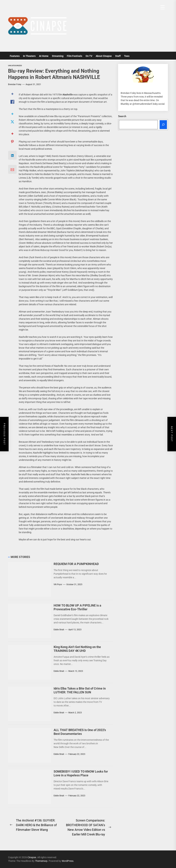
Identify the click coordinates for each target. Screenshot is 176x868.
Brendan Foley (15, 84)
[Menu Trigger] (163, 7)
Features (15, 56)
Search (122, 116)
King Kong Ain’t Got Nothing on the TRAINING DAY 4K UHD (77, 649)
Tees (127, 56)
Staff (118, 56)
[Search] (163, 125)
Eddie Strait (59, 630)
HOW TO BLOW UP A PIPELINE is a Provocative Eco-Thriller (77, 607)
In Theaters (29, 56)
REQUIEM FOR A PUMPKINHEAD (76, 564)
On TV (89, 56)
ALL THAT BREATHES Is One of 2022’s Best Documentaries (80, 732)
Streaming (58, 56)
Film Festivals (75, 56)
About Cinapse (104, 56)
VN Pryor (58, 584)
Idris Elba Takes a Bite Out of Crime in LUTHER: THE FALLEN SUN (80, 690)
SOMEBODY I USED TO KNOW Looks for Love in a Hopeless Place (81, 773)
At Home (44, 56)
